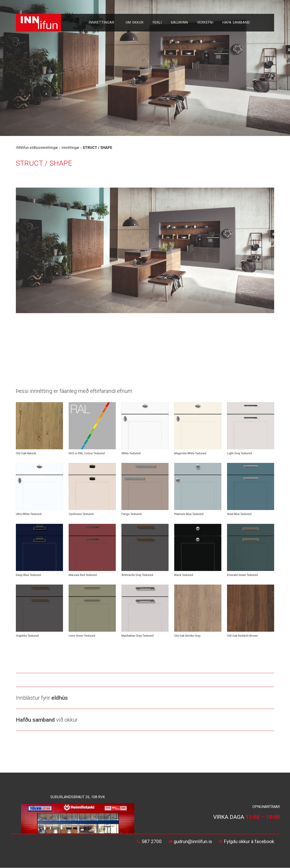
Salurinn (179, 23)
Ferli (157, 23)
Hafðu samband (35, 720)
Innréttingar (103, 23)
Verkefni (205, 23)
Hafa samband (236, 23)
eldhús (60, 698)
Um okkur (135, 23)
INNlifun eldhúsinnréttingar (37, 148)
